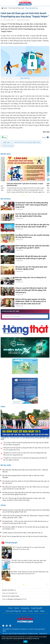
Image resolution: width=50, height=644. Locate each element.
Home (4, 8)
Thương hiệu (25, 608)
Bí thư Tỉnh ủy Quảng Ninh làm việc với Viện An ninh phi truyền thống (25, 536)
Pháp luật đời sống (31, 8)
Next (41, 195)
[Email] (10, 626)
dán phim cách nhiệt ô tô (9, 590)
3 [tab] (28, 195)
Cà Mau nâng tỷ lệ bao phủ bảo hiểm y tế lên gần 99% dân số (22, 533)
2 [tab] (25, 195)
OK (25, 641)
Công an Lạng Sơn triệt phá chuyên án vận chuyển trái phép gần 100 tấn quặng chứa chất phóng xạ (31, 290)
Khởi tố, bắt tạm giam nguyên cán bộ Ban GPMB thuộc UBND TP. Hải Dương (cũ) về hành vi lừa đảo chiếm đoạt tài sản (31, 301)
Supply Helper (7, 142)
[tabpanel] (26, 176)
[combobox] (25, 316)
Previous (9, 195)
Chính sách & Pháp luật (13, 611)
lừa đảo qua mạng (8, 146)
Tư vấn (30, 611)
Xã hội (3, 505)
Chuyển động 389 (37, 608)
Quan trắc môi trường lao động (11, 596)
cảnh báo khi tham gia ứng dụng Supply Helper (27, 142)
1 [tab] (22, 195)
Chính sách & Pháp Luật (16, 8)
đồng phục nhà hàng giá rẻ (15, 599)
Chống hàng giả (11, 543)
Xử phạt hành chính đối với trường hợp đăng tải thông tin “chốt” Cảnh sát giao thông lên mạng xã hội (32, 205)
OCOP (24, 611)
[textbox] (25, 316)
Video (3, 407)
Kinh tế (17, 608)
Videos (42, 611)
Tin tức (10, 608)
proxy (12, 593)
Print (4, 137)
